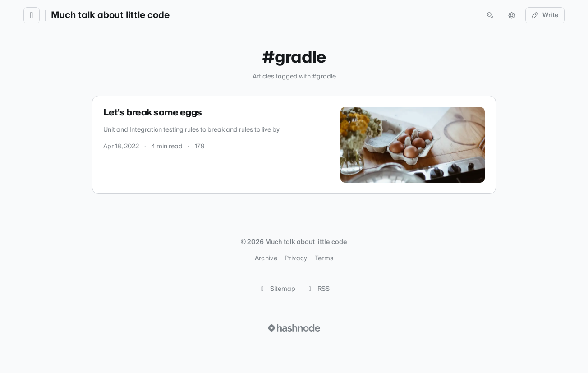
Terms (324, 258)
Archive (266, 258)
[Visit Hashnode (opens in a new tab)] (294, 328)
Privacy (296, 258)
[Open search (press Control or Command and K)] (490, 15)
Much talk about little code (110, 15)
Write (545, 15)
